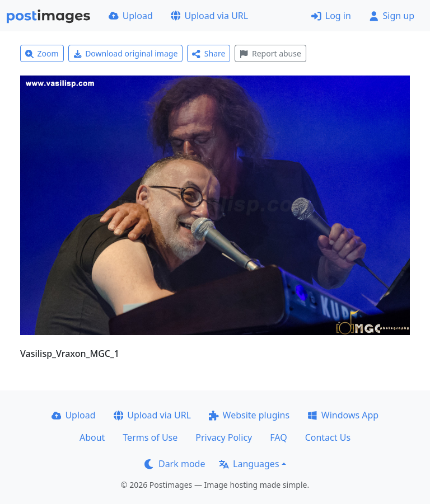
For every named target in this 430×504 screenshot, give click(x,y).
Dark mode (175, 464)
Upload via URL (209, 16)
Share (209, 53)
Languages (249, 464)
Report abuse (270, 53)
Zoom (42, 53)
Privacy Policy (224, 437)
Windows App (343, 415)
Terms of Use (150, 437)
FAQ (278, 437)
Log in (331, 16)
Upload (131, 16)
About (92, 437)
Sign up (392, 16)
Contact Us (328, 437)
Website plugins (249, 415)
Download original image (126, 53)
